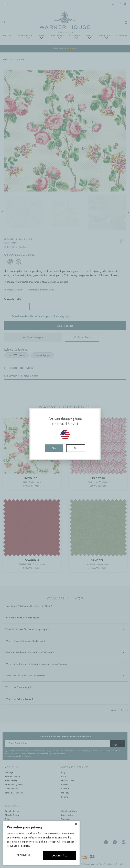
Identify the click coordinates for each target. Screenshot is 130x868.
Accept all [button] (59, 856)
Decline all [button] (24, 855)
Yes (54, 448)
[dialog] (41, 843)
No (76, 448)
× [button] (76, 824)
